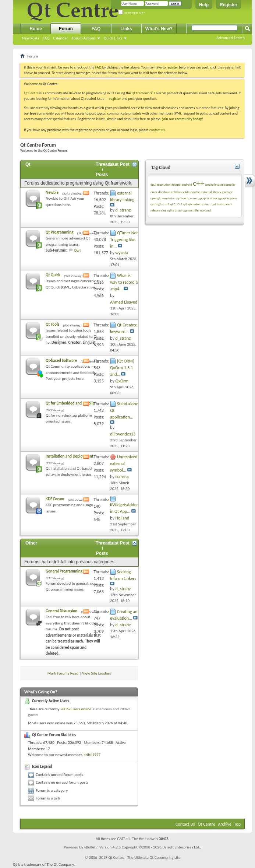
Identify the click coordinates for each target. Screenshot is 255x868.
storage (183, 210)
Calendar (60, 38)
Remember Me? (132, 13)
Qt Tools (52, 324)
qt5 (167, 204)
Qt (28, 164)
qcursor (192, 198)
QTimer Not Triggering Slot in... (124, 239)
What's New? (159, 29)
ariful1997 (92, 755)
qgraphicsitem (208, 198)
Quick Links (113, 38)
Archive (225, 824)
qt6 (185, 204)
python (181, 198)
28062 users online (76, 709)
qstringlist (157, 204)
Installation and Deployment (70, 456)
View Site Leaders (96, 673)
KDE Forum (55, 499)
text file (194, 210)
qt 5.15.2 (176, 204)
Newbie (52, 192)
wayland (205, 210)
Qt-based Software (61, 360)
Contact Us (185, 824)
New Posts (31, 38)
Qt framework (142, 93)
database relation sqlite (174, 192)
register (115, 99)
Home (36, 29)
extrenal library (211, 192)
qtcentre (194, 204)
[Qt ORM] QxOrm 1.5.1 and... (122, 368)
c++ (198, 183)
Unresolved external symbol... (124, 463)
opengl (155, 198)
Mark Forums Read (63, 673)
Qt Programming (59, 232)
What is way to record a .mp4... (124, 282)
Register (229, 5)
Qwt (77, 250)
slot (164, 210)
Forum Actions (84, 38)
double (195, 192)
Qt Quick (53, 275)
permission (168, 198)
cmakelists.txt (214, 184)
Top (238, 824)
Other (31, 543)
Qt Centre (31, 93)
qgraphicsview (227, 198)
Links (126, 29)
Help (204, 5)
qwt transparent (222, 204)
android (187, 184)
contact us (157, 130)
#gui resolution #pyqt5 (166, 184)
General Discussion (61, 611)
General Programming (64, 571)
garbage (228, 192)
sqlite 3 (172, 210)
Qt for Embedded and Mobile (70, 403)
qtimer (206, 204)
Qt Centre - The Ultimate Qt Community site (144, 857)
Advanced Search (231, 38)
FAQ (46, 38)
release (155, 210)
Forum (66, 29)
